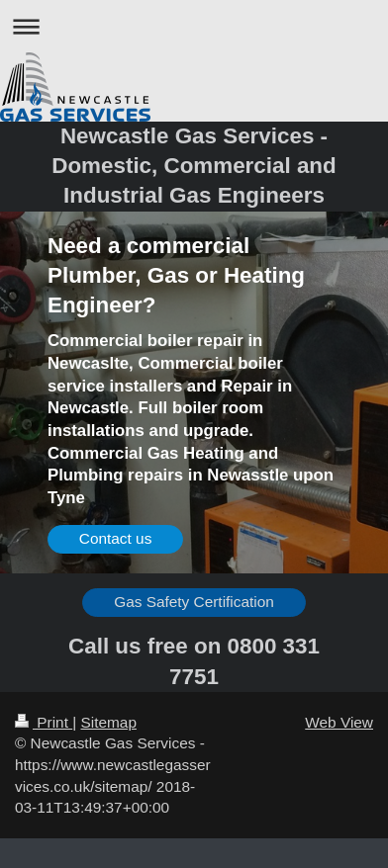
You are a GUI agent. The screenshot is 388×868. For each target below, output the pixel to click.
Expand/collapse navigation (194, 26)
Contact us (116, 538)
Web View (339, 722)
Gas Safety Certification (194, 602)
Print (44, 722)
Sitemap (108, 722)
